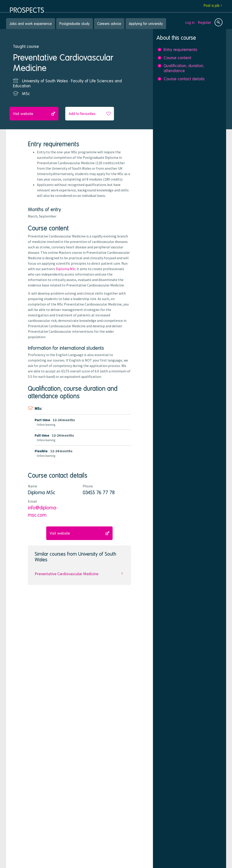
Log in (190, 22)
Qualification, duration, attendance (184, 68)
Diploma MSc (66, 269)
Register (205, 22)
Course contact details (184, 78)
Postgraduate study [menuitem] (75, 23)
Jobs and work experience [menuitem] (31, 23)
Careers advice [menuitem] (109, 23)
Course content (177, 58)
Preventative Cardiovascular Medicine (79, 574)
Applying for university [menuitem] (146, 23)
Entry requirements (180, 49)
